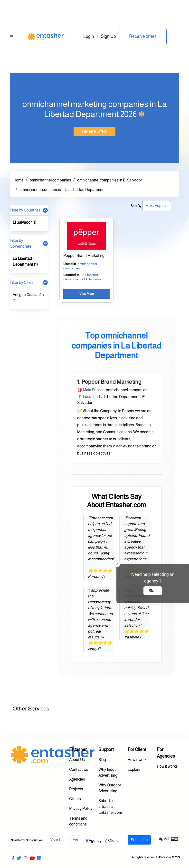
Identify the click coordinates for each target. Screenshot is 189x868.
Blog (102, 760)
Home (19, 180)
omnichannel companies (50, 180)
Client (113, 841)
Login (89, 36)
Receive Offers (94, 131)
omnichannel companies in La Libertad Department (63, 190)
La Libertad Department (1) (25, 261)
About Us (77, 760)
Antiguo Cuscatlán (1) (28, 298)
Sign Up (108, 36)
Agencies (77, 779)
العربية (168, 839)
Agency (95, 841)
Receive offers (143, 36)
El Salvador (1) (24, 222)
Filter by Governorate (21, 243)
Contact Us (79, 769)
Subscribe (139, 840)
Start (153, 591)
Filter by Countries (25, 210)
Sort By (136, 206)
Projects (76, 789)
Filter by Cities (22, 282)
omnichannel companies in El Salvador (110, 180)
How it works (138, 760)
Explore (134, 769)
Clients (75, 799)
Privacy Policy (81, 809)
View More (87, 294)
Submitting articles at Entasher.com (110, 807)
